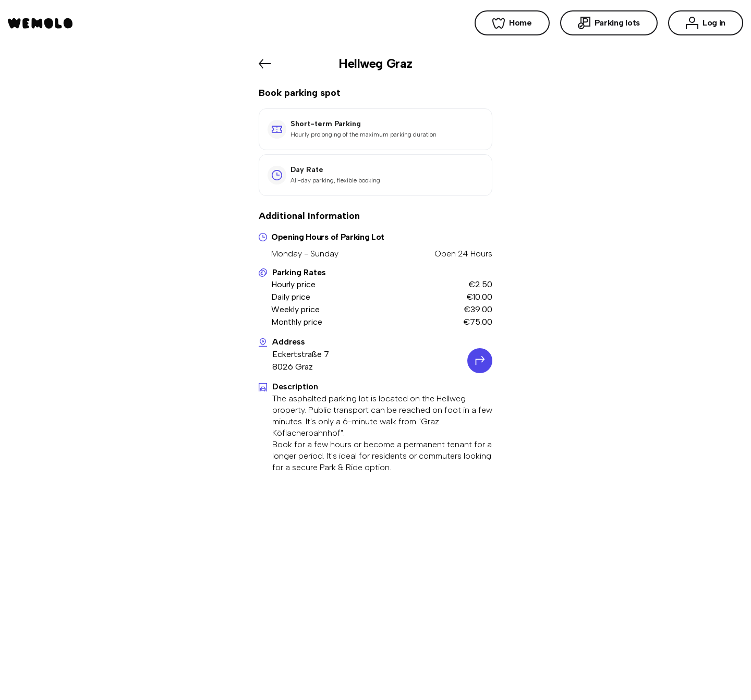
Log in (706, 23)
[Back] (265, 64)
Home (512, 23)
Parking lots (609, 23)
